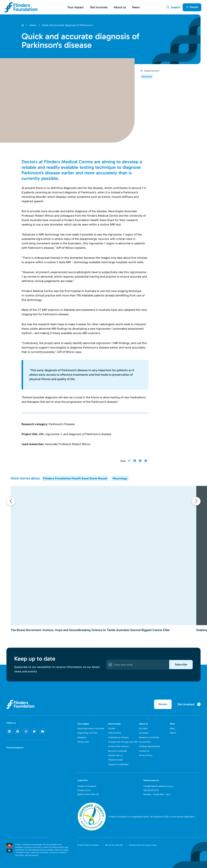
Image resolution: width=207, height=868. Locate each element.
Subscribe (180, 665)
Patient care (83, 744)
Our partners (145, 744)
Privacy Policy (146, 758)
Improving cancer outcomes (91, 729)
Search (173, 734)
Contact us (144, 753)
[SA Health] (10, 758)
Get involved (114, 725)
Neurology (120, 479)
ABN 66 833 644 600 (114, 848)
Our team (143, 729)
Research (82, 739)
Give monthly (115, 734)
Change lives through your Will (123, 744)
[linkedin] (9, 732)
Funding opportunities (149, 748)
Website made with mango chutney (143, 848)
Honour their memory (118, 748)
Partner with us (115, 758)
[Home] (23, 26)
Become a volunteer (118, 753)
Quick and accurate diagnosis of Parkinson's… (68, 26)
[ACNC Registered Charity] (92, 832)
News (136, 8)
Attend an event (116, 762)
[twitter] (34, 732)
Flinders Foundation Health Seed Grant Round (75, 479)
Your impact (83, 725)
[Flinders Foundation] (21, 8)
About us (143, 725)
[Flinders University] (10, 770)
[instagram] (26, 732)
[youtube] (42, 732)
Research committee (149, 739)
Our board (144, 734)
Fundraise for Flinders (119, 739)
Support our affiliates (118, 767)
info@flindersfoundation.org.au (158, 789)
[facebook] (18, 732)
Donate (191, 8)
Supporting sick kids (87, 734)
